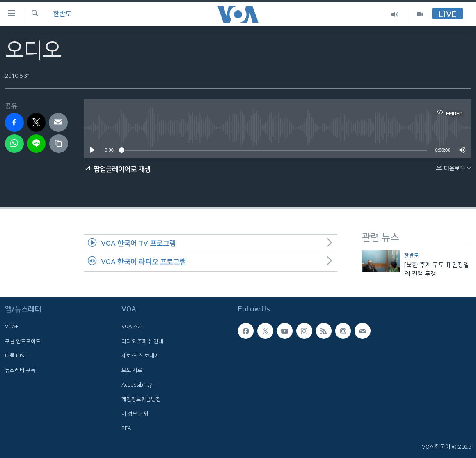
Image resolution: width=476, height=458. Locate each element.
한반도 (62, 14)
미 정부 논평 (135, 414)
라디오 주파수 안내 (142, 341)
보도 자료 (132, 370)
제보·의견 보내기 (140, 356)
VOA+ (11, 327)
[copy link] (59, 144)
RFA (126, 428)
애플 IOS (15, 356)
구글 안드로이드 (23, 341)
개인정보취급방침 (141, 399)
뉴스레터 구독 (20, 370)
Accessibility (137, 384)
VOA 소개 (132, 327)
